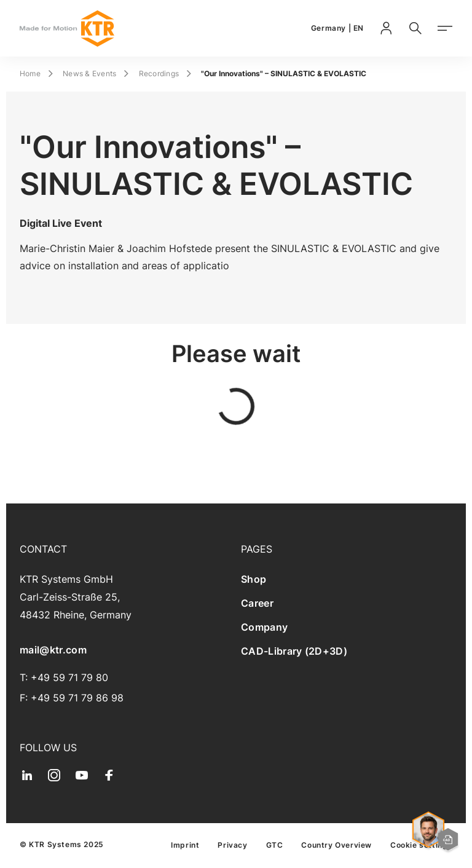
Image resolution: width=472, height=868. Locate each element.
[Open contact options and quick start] (435, 833)
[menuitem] (347, 579)
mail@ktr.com (53, 650)
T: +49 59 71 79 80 (64, 677)
